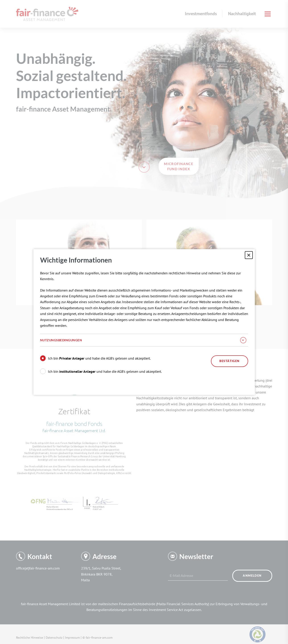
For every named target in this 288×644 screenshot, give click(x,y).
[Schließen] (249, 255)
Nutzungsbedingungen (143, 340)
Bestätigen (230, 361)
